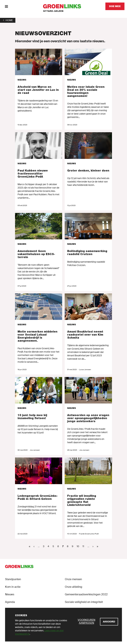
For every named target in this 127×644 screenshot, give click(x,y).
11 (84, 546)
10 (79, 546)
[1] (8, 20)
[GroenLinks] (64, 6)
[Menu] (6, 6)
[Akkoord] (109, 622)
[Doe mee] (115, 6)
